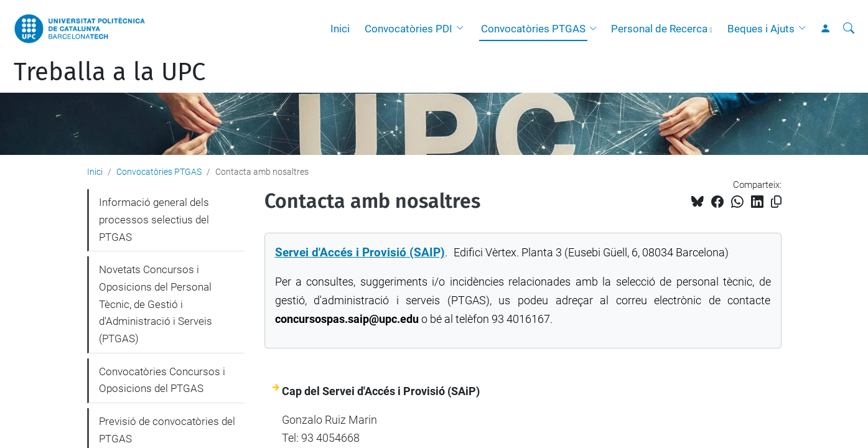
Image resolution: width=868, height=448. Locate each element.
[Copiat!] (776, 202)
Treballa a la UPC (110, 72)
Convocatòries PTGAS (533, 29)
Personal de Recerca (659, 29)
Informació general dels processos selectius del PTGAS (154, 219)
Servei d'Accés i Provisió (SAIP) (360, 253)
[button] (463, 29)
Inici (340, 29)
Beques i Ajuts (761, 29)
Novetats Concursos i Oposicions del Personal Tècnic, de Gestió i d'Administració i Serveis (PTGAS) (156, 304)
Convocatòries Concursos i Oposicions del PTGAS (162, 380)
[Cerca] (849, 29)
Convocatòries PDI (408, 29)
